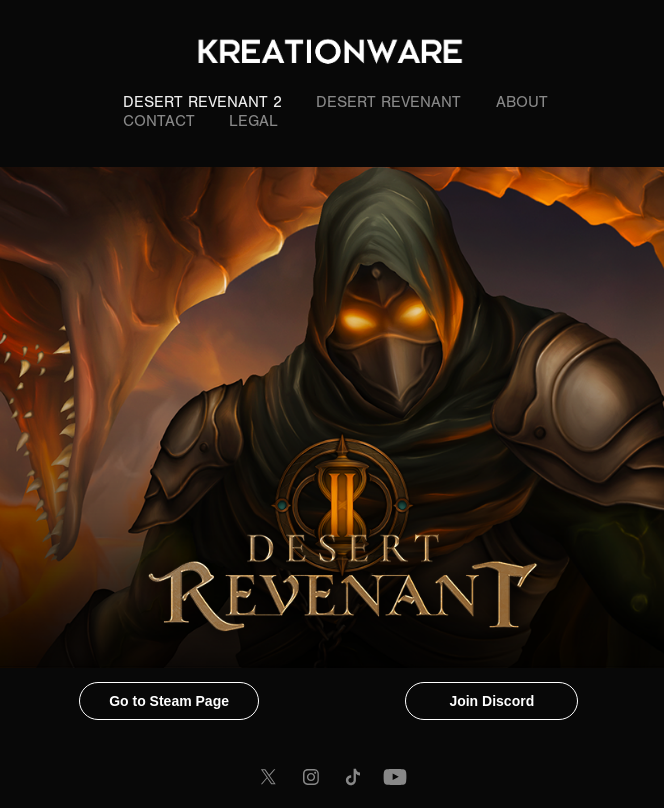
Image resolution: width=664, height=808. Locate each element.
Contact (159, 121)
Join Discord (491, 701)
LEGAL (253, 121)
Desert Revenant (388, 102)
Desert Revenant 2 (202, 102)
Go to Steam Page (169, 701)
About (522, 102)
